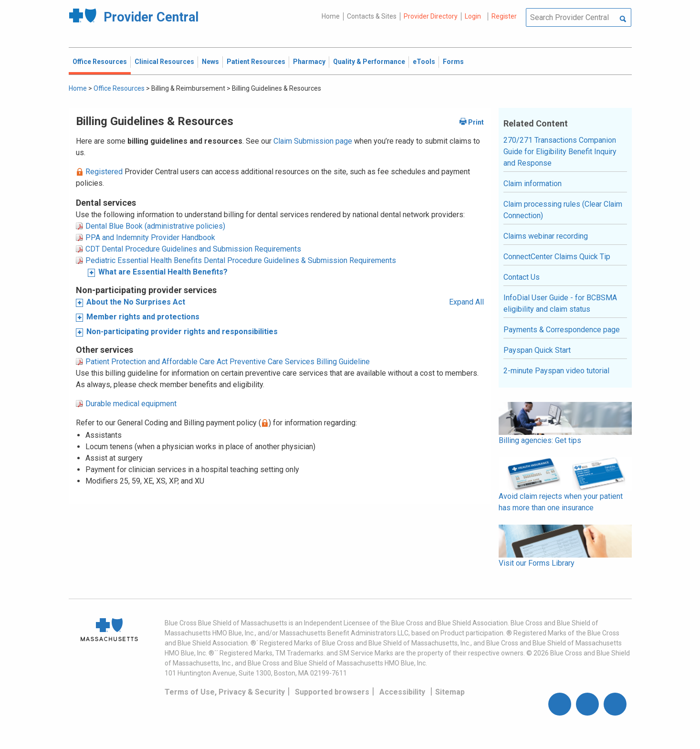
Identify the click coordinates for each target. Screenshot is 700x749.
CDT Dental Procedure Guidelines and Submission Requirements (193, 249)
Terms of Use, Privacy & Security (225, 692)
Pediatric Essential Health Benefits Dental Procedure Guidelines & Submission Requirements (241, 260)
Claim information (533, 184)
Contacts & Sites (372, 16)
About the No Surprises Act (136, 302)
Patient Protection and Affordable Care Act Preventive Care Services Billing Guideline (228, 362)
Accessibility (402, 692)
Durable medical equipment (131, 404)
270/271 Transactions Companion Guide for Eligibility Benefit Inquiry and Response (560, 152)
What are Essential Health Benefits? (163, 272)
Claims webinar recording (546, 236)
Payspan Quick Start (537, 350)
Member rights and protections (143, 317)
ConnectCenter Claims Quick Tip (557, 257)
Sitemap (450, 692)
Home (331, 16)
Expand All (466, 302)
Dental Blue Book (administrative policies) (155, 226)
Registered (104, 172)
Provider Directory (431, 16)
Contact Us (522, 277)
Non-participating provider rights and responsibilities (182, 332)
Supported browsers (332, 692)
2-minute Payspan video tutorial (556, 371)
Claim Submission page (313, 141)
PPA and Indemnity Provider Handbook (150, 237)
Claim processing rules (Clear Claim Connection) (563, 210)
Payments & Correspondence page (562, 330)
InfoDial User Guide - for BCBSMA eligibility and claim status (560, 303)
